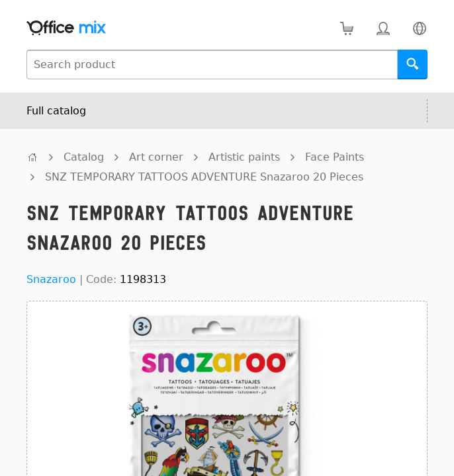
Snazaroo (51, 279)
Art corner (156, 157)
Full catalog (56, 111)
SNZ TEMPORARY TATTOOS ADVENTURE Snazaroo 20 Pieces (204, 177)
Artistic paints (244, 157)
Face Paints (335, 157)
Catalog (84, 157)
